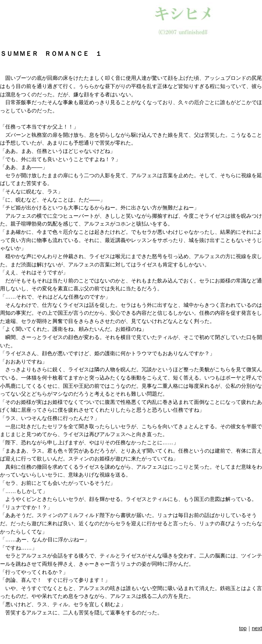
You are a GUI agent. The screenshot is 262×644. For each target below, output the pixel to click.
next (257, 628)
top (243, 628)
